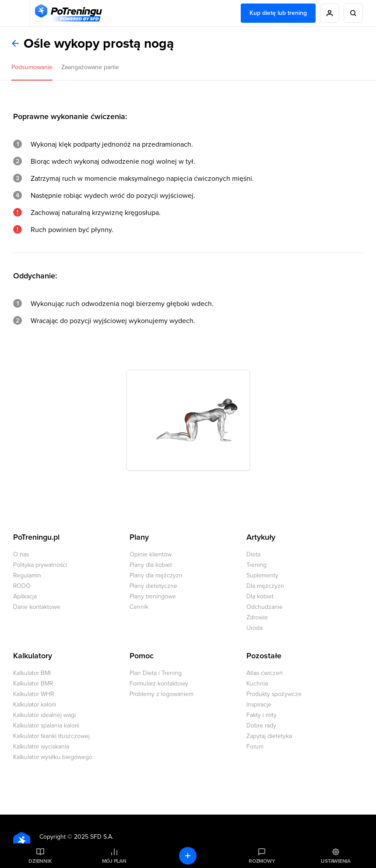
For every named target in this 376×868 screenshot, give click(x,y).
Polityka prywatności (40, 565)
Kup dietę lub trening (278, 13)
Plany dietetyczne (153, 586)
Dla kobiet (260, 596)
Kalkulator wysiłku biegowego (53, 757)
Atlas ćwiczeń (265, 673)
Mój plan (114, 861)
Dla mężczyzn (265, 586)
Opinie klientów (151, 554)
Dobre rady (261, 726)
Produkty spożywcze (274, 694)
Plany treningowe (153, 596)
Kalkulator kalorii (35, 705)
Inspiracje (259, 705)
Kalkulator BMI (32, 673)
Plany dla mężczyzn (156, 575)
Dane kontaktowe (37, 607)
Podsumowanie (32, 67)
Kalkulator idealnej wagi (44, 715)
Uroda (255, 628)
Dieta (253, 554)
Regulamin (27, 575)
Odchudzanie (265, 607)
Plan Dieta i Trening (156, 673)
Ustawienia (336, 861)
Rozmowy (262, 861)
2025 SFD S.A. (94, 837)
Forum (255, 747)
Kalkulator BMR (33, 684)
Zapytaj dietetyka (269, 736)
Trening (257, 565)
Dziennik (40, 861)
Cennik (139, 607)
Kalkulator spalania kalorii (46, 726)
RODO (22, 586)
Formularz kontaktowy (159, 684)
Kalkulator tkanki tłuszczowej (51, 736)
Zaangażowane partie (90, 67)
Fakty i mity (262, 715)
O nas (21, 554)
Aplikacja (25, 596)
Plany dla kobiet (151, 565)
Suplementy (262, 575)
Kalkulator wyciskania (41, 747)
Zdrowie (257, 617)
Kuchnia (257, 684)
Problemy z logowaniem (162, 694)
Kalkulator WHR (33, 694)
